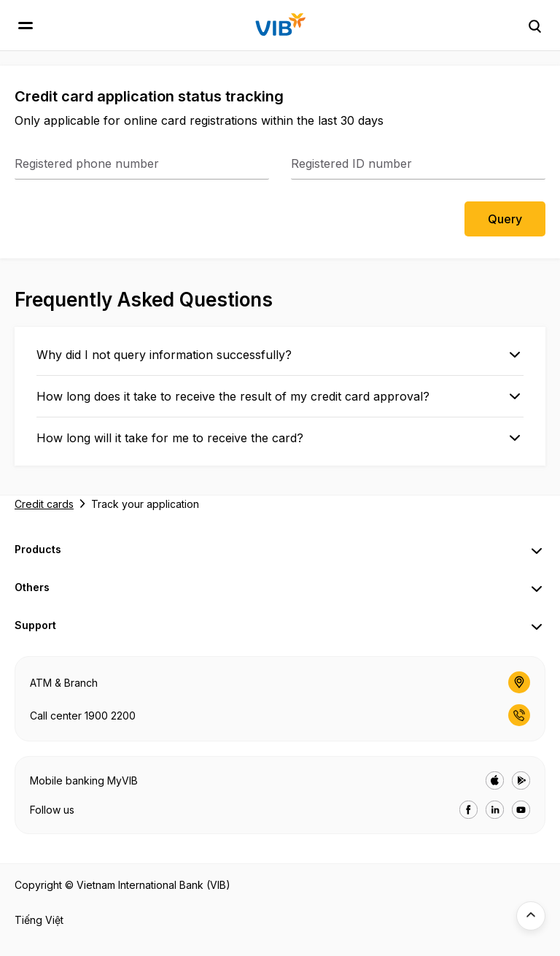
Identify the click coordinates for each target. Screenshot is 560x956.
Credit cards (44, 504)
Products (38, 549)
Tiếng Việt (39, 920)
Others (32, 587)
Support (35, 625)
